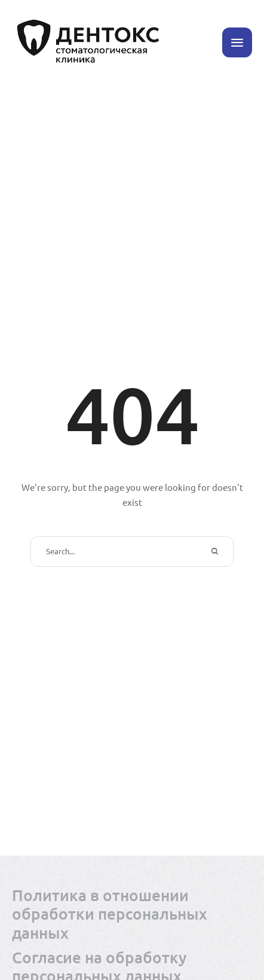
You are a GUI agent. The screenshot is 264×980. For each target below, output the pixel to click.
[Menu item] (132, 914)
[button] (237, 42)
